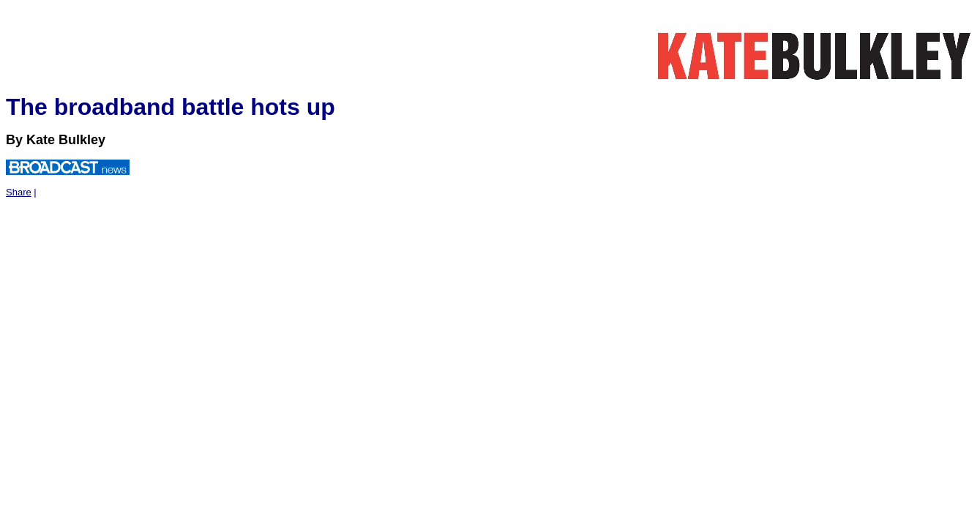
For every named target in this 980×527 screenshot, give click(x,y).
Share (19, 192)
